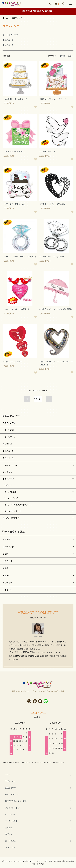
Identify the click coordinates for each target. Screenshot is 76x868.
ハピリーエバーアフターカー (14, 204)
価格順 (62, 56)
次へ (49, 399)
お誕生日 (6, 539)
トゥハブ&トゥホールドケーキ (15, 99)
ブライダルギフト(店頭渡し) (14, 151)
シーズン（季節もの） (12, 518)
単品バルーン (8, 479)
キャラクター (8, 472)
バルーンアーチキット (12, 511)
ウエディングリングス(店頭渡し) (52, 256)
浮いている (7, 444)
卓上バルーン (8, 451)
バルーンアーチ (9, 437)
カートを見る (10, 841)
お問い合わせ (10, 847)
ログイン (9, 834)
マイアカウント (11, 821)
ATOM (12, 814)
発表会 (5, 568)
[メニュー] (70, 4)
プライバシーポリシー (14, 808)
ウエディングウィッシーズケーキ (53, 99)
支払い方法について (13, 794)
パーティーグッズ (10, 498)
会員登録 (9, 827)
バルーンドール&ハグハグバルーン (17, 505)
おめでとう (7, 561)
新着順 (71, 56)
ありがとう (7, 583)
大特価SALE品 (9, 423)
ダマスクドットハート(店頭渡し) (52, 204)
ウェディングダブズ (47, 151)
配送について (10, 781)
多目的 (5, 554)
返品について (10, 788)
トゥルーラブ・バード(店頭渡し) (16, 309)
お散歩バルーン (9, 485)
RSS (7, 814)
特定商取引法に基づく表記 (16, 801)
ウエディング (17, 18)
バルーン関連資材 (10, 492)
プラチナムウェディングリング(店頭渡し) (19, 256)
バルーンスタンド (10, 465)
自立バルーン (8, 458)
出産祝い (6, 575)
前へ (27, 399)
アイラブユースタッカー (12, 362)
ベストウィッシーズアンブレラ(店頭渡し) (56, 309)
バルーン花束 (8, 430)
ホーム (5, 18)
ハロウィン (7, 590)
